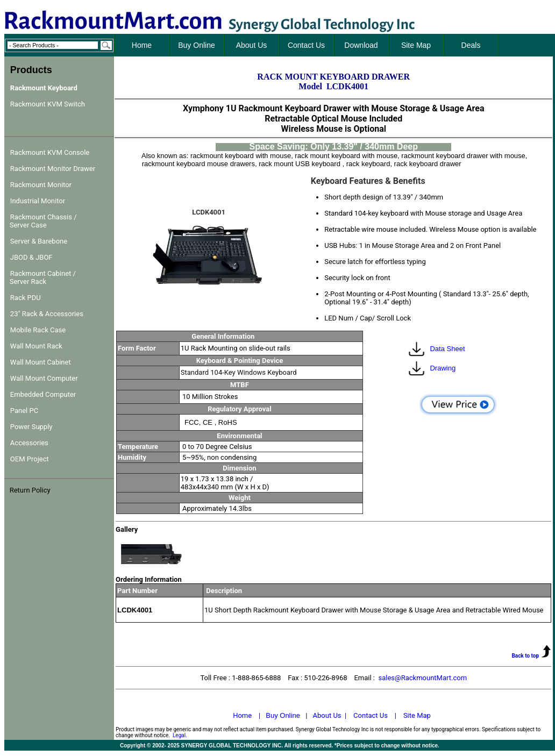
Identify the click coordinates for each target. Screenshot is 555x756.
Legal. (180, 735)
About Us (327, 715)
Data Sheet (447, 349)
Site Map (417, 715)
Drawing (443, 368)
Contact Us (371, 715)
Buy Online (283, 715)
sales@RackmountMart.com (422, 678)
